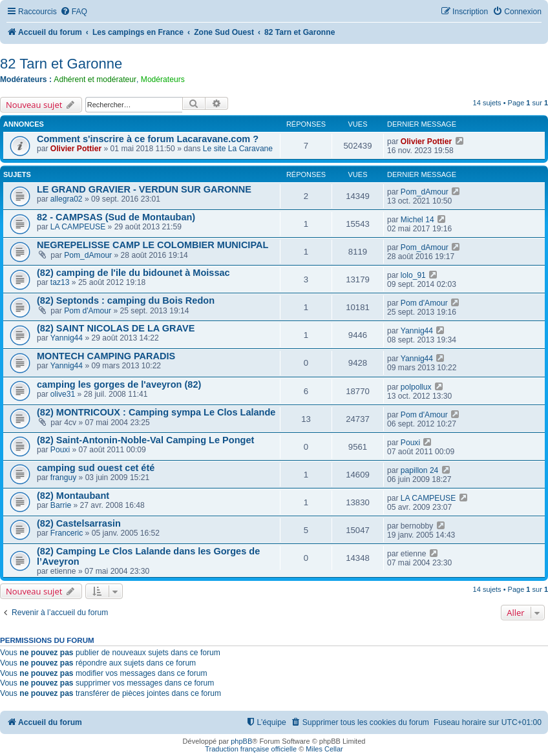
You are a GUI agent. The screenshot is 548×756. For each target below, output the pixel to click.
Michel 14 (417, 220)
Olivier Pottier (76, 149)
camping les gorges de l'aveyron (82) (119, 384)
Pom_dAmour (425, 192)
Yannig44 (67, 338)
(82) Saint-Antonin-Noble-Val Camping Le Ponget (145, 440)
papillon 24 (420, 470)
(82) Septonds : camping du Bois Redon (126, 300)
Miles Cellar (324, 749)
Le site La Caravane (238, 149)
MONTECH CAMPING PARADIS (106, 356)
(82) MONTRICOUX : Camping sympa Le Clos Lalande (156, 412)
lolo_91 (413, 275)
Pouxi (60, 450)
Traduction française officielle (251, 749)
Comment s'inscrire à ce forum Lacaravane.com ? (148, 139)
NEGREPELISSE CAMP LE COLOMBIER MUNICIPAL (153, 245)
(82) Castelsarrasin (79, 523)
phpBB (241, 741)
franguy (63, 478)
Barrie (61, 505)
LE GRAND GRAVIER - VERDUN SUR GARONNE (144, 189)
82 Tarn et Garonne (61, 64)
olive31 (63, 394)
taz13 (60, 282)
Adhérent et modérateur (95, 79)
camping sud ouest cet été (96, 468)
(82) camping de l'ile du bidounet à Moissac (133, 273)
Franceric (67, 533)
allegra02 (67, 199)
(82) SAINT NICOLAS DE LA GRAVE (116, 328)
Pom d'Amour (88, 311)
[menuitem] (74, 12)
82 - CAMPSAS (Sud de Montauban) (116, 217)
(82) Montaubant (73, 496)
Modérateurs (163, 79)
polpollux (416, 387)
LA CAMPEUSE (78, 227)
